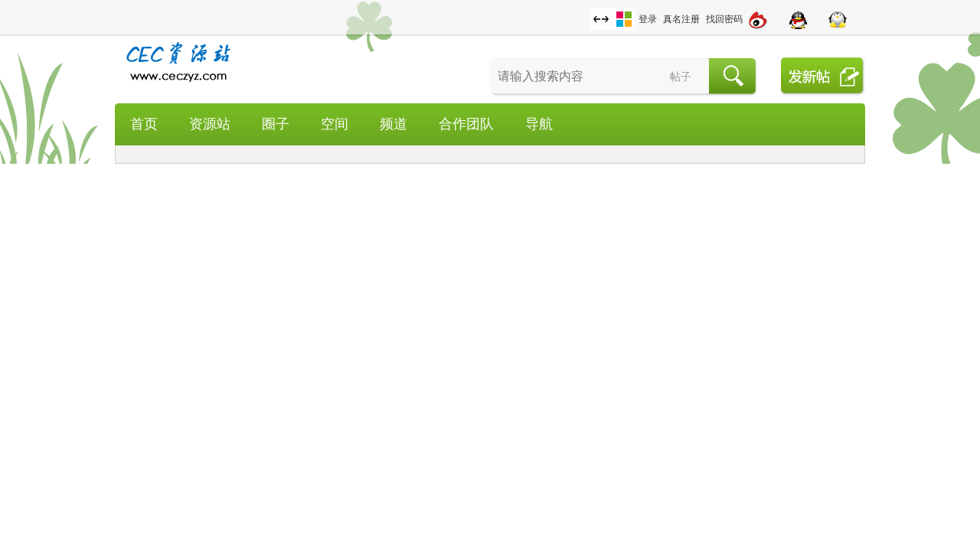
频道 (394, 124)
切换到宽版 (601, 19)
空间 (335, 124)
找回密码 (724, 19)
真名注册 (681, 19)
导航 (539, 124)
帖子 (681, 77)
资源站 (210, 124)
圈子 (276, 124)
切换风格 (624, 19)
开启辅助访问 (586, 11)
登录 (648, 19)
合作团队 (466, 124)
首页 (144, 124)
